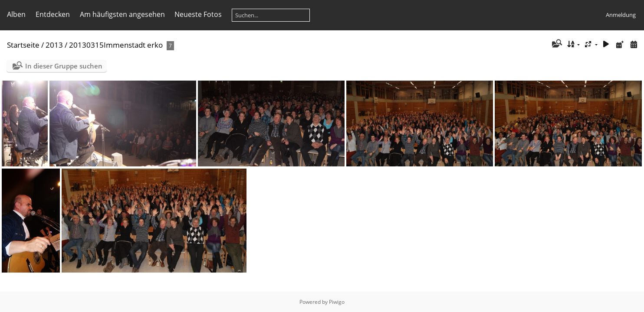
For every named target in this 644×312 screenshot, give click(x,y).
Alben (16, 14)
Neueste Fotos (198, 14)
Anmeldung (621, 15)
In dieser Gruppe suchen (64, 66)
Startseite (23, 45)
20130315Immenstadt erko (116, 45)
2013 (54, 45)
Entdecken (53, 14)
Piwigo (337, 302)
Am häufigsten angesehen (122, 14)
